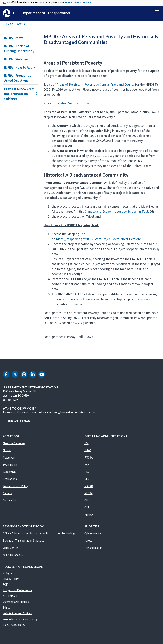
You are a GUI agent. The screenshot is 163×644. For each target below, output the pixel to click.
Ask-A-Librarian (13, 555)
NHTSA (88, 493)
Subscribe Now (19, 421)
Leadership (9, 472)
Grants (21, 24)
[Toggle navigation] (157, 11)
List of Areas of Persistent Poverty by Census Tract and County (90, 84)
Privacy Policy (11, 579)
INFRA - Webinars (16, 59)
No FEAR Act (10, 596)
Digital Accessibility (14, 625)
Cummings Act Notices (16, 602)
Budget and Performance (18, 590)
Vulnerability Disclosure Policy (20, 619)
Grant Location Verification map (69, 103)
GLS (87, 479)
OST (87, 507)
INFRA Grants (14, 38)
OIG (87, 500)
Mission (7, 450)
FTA (87, 472)
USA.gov (8, 573)
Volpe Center (10, 548)
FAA (87, 443)
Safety (88, 541)
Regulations (10, 479)
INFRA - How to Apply (20, 67)
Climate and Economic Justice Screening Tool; (117, 211)
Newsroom (9, 458)
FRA (87, 465)
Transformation (93, 548)
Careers (7, 493)
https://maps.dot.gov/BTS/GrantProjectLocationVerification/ (99, 239)
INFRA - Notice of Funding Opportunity (19, 48)
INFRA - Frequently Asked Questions (18, 78)
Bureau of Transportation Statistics (23, 541)
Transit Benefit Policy (15, 486)
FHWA (88, 450)
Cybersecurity (93, 533)
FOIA (6, 585)
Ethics (6, 608)
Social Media (10, 465)
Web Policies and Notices (17, 613)
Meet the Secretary (14, 443)
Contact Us (9, 500)
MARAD (89, 486)
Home (10, 24)
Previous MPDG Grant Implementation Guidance (20, 94)
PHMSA (89, 515)
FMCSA (88, 458)
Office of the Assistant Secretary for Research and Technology (39, 533)
